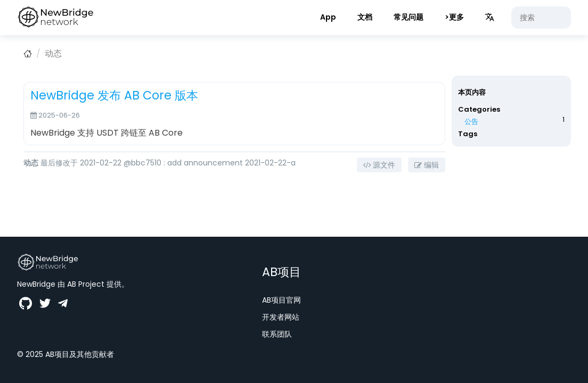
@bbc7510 (142, 163)
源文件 (379, 165)
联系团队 (277, 334)
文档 (365, 17)
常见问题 (409, 17)
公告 (471, 122)
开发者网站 (281, 317)
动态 (53, 53)
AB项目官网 (281, 300)
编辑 (427, 165)
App (328, 17)
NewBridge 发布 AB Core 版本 (114, 95)
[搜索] (541, 18)
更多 (456, 17)
